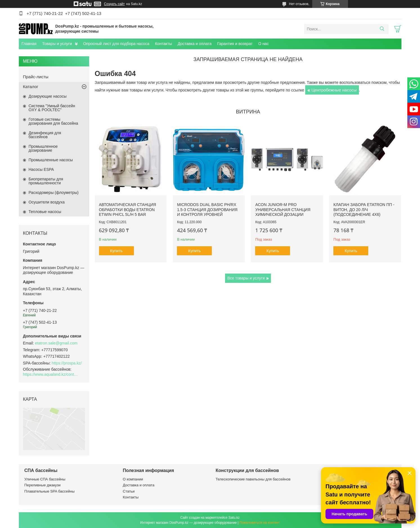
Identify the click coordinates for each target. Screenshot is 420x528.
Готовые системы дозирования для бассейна (53, 121)
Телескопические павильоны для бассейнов (253, 479)
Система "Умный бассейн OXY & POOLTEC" (52, 108)
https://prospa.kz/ (67, 363)
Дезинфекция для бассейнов (45, 135)
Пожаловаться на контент (260, 523)
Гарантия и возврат (235, 44)
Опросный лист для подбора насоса (116, 44)
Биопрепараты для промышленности (46, 181)
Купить (116, 251)
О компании (133, 479)
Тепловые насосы (45, 212)
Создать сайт (114, 4)
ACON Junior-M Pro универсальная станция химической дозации (283, 210)
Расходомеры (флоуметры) (54, 193)
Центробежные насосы (334, 90)
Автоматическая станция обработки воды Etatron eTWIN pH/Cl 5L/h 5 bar (128, 210)
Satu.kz (234, 518)
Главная (29, 44)
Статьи (129, 491)
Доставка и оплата (195, 44)
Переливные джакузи (43, 485)
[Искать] (382, 29)
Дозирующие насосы (48, 96)
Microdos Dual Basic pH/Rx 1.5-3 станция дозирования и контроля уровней (207, 210)
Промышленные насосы (51, 160)
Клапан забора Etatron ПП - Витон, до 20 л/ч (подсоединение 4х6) (364, 210)
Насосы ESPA (41, 169)
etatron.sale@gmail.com (56, 343)
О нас (263, 44)
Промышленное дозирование (43, 148)
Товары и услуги (57, 44)
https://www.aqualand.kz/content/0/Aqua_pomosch (51, 374)
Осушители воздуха (47, 202)
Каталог (31, 87)
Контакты (163, 44)
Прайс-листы (36, 77)
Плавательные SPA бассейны (50, 491)
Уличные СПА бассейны (45, 479)
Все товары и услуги (246, 278)
